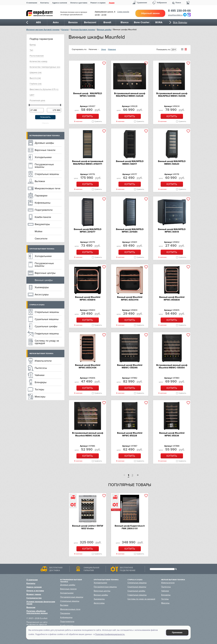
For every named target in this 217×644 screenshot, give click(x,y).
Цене (104, 49)
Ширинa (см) (36, 72)
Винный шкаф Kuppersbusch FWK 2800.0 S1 (130, 527)
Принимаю (177, 632)
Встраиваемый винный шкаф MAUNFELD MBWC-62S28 (130, 95)
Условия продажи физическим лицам (41, 603)
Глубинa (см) (36, 84)
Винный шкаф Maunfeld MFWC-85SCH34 (88, 366)
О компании (32, 3)
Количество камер (39, 61)
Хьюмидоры (42, 287)
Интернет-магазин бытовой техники (43, 30)
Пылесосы (41, 368)
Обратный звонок (150, 13)
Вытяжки (40, 181)
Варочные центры (45, 273)
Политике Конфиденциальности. (110, 634)
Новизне (112, 49)
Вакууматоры (42, 224)
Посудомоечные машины (44, 166)
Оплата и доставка (79, 3)
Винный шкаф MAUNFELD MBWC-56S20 (172, 163)
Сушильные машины (47, 319)
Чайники (40, 375)
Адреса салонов (60, 3)
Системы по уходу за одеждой (47, 342)
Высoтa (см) (35, 78)
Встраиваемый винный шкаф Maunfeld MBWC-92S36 (88, 434)
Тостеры (39, 389)
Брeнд (33, 45)
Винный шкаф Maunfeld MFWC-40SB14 (88, 298)
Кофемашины (43, 203)
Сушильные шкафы (46, 326)
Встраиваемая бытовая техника (45, 136)
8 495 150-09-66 (179, 11)
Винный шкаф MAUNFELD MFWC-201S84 (130, 231)
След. (137, 476)
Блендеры (41, 382)
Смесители (41, 239)
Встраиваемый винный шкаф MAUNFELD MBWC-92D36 (172, 95)
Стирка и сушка (37, 305)
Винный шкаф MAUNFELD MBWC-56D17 (130, 163)
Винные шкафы (104, 30)
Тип (31, 50)
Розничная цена (37, 100)
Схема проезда (123, 12)
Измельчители (43, 361)
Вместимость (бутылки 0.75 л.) (44, 89)
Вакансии (31, 607)
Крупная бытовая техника (83, 30)
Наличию (93, 49)
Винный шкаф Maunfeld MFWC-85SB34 (172, 298)
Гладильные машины (47, 334)
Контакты (45, 3)
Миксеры (40, 397)
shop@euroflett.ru (175, 15)
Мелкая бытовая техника (41, 354)
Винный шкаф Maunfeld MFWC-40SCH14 (130, 298)
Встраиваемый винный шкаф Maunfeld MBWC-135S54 (172, 366)
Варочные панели (45, 150)
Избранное (162, 3)
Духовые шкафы (44, 143)
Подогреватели (44, 210)
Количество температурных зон (45, 67)
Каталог (65, 30)
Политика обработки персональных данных (37, 612)
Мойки (39, 231)
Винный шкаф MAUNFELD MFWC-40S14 (172, 231)
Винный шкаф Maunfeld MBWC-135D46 (130, 366)
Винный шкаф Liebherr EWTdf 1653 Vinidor (88, 527)
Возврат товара (34, 594)
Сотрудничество (34, 598)
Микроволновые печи (48, 188)
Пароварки (41, 196)
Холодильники (43, 157)
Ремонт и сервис (98, 3)
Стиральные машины (47, 174)
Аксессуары (42, 294)
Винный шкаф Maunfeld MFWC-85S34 (172, 434)
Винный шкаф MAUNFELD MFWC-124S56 (88, 95)
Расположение (37, 56)
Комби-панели (43, 217)
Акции (112, 3)
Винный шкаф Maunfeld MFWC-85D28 (130, 434)
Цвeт (32, 95)
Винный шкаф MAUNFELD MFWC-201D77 (88, 231)
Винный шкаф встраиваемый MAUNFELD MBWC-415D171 (88, 163)
